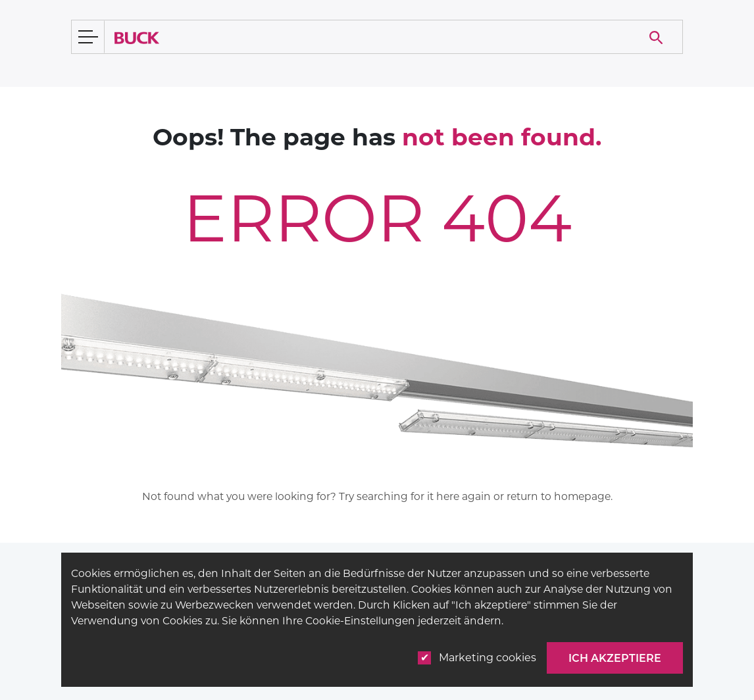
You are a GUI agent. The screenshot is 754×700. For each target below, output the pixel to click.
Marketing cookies (477, 658)
